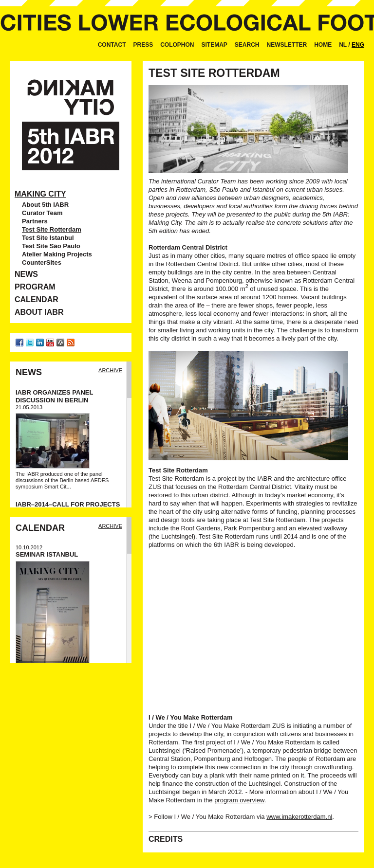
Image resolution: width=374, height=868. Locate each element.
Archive (110, 370)
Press (143, 45)
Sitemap (215, 45)
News (26, 274)
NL (343, 45)
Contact (112, 45)
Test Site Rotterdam (52, 229)
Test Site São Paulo (51, 246)
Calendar (37, 299)
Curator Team (42, 213)
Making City (40, 194)
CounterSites (42, 262)
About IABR (39, 312)
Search (247, 45)
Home (323, 45)
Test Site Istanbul (48, 238)
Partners (35, 221)
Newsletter (287, 45)
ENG (358, 45)
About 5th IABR (45, 205)
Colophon (177, 45)
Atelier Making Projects (57, 254)
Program (35, 287)
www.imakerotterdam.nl (299, 817)
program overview (239, 800)
